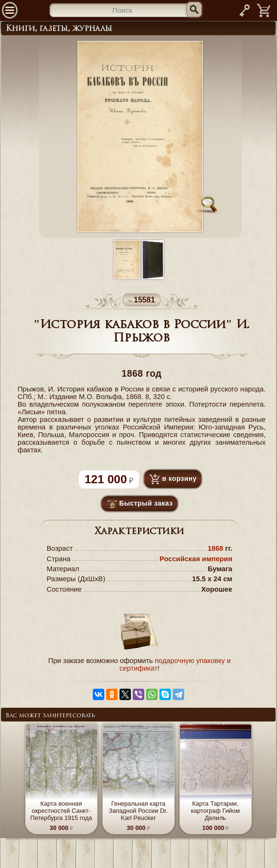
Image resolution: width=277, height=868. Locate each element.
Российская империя (196, 559)
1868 (215, 548)
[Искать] (194, 10)
